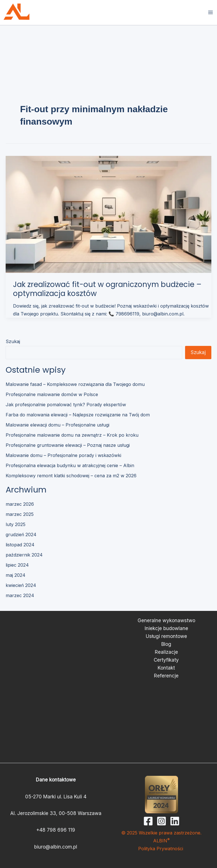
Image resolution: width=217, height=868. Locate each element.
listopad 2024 (20, 545)
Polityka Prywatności (161, 849)
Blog (166, 644)
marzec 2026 (20, 504)
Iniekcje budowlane (166, 628)
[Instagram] (161, 821)
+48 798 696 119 (56, 830)
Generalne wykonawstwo (166, 620)
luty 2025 (16, 524)
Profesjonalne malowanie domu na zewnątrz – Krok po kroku (72, 435)
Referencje (166, 676)
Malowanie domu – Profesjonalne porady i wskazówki (63, 455)
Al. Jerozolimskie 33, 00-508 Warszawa (56, 813)
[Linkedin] (175, 821)
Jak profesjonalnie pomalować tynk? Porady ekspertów (66, 405)
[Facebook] (148, 821)
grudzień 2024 (21, 535)
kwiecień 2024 (21, 585)
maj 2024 (16, 575)
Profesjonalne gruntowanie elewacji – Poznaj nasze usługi (68, 445)
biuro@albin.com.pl (56, 847)
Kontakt (166, 668)
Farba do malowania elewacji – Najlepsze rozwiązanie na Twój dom (78, 415)
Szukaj (13, 341)
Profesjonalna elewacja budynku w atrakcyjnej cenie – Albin (70, 465)
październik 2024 (24, 555)
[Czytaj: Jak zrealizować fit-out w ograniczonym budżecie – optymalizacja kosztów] (108, 214)
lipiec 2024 (17, 565)
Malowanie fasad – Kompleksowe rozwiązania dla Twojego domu (75, 384)
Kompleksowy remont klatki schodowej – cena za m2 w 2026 (71, 476)
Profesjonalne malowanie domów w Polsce (52, 394)
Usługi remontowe (166, 636)
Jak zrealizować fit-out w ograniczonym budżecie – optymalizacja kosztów (107, 289)
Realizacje (166, 652)
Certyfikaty (166, 660)
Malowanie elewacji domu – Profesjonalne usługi (57, 425)
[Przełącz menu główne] (211, 12)
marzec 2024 (20, 595)
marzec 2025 (20, 514)
